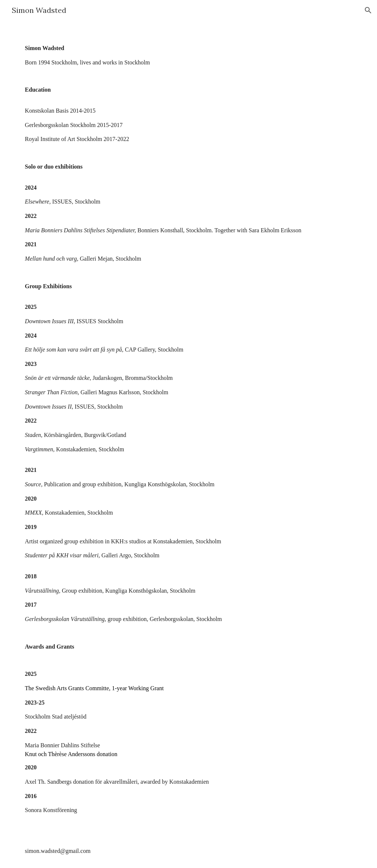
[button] (368, 10)
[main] (189, 444)
